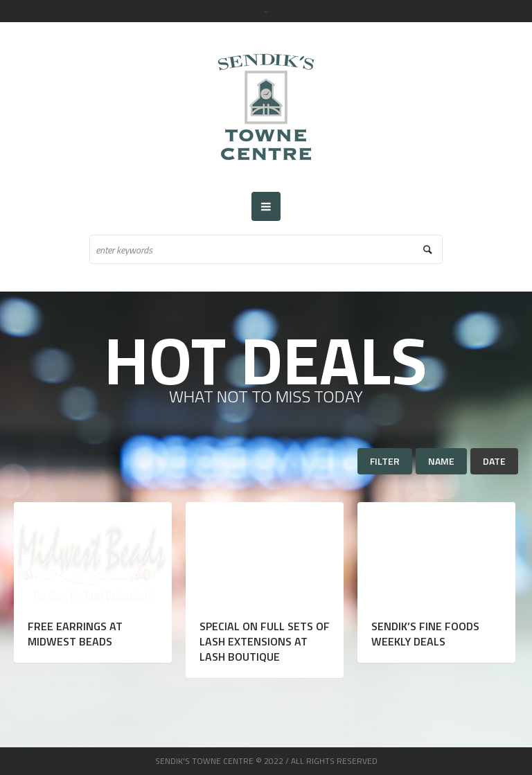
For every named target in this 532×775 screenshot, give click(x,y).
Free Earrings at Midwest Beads (75, 634)
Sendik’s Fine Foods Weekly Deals (425, 634)
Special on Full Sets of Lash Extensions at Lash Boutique (265, 641)
